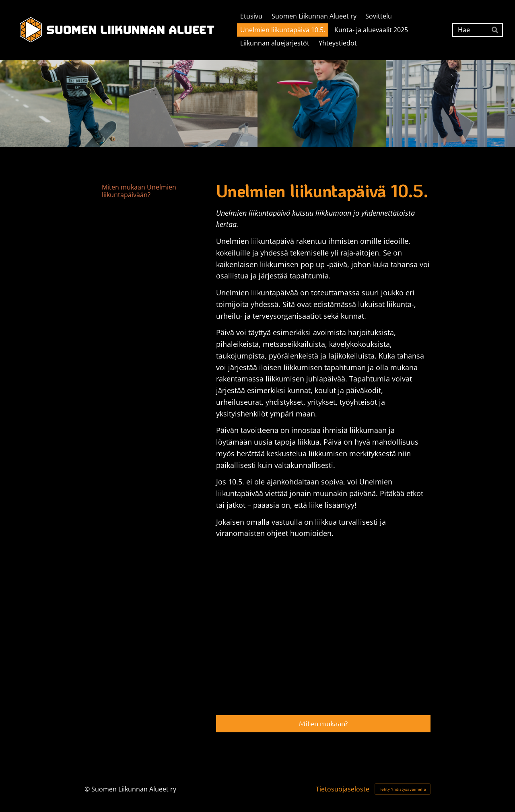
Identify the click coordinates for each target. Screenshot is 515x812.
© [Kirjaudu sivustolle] (88, 789)
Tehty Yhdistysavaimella (403, 789)
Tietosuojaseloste (343, 789)
